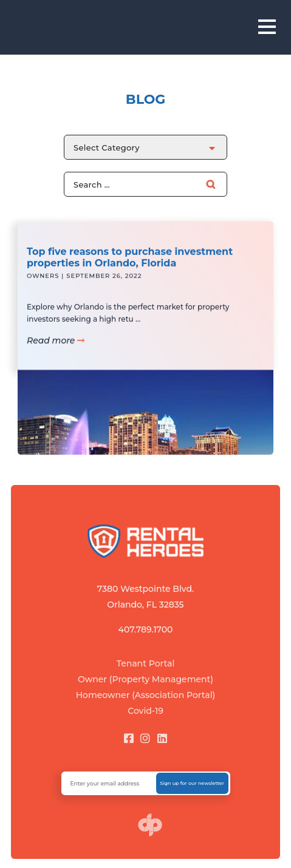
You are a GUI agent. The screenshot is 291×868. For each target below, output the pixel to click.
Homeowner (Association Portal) (146, 695)
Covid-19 (145, 711)
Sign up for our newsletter (192, 783)
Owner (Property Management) (145, 679)
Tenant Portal (146, 663)
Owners (43, 281)
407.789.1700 (146, 629)
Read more (56, 346)
